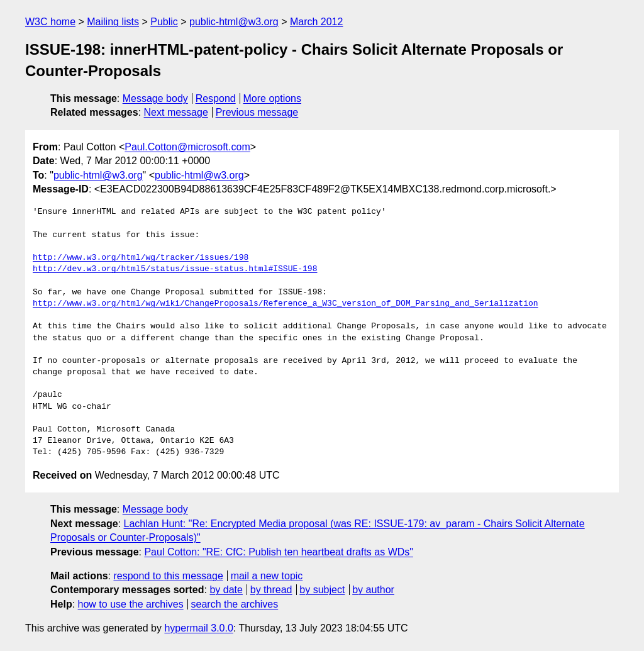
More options (273, 98)
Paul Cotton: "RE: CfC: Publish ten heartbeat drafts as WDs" (279, 552)
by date (226, 590)
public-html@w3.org (234, 22)
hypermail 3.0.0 (198, 628)
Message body (155, 98)
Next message (176, 112)
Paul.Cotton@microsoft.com (187, 147)
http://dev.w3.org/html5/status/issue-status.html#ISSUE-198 (175, 269)
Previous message (257, 112)
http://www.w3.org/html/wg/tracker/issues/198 (141, 258)
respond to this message (168, 576)
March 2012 (317, 22)
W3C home (50, 22)
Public (164, 22)
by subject (322, 590)
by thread (271, 590)
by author (373, 590)
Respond (216, 98)
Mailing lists (113, 22)
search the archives (235, 604)
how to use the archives (131, 604)
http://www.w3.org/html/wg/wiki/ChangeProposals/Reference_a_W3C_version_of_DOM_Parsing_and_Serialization (285, 304)
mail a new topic (267, 576)
